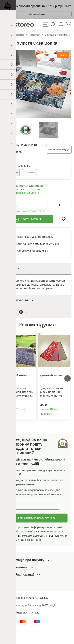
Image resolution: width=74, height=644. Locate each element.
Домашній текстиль (56, 43)
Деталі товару (32, 426)
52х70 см (13, 180)
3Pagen (17, 160)
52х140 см (29, 180)
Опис (13, 276)
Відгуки (17, 320)
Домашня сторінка (13, 43)
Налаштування (20, 308)
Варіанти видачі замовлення (21, 201)
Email (13, 516)
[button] (6, 388)
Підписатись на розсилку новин (37, 529)
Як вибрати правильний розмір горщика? (43, 8)
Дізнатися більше (37, 18)
